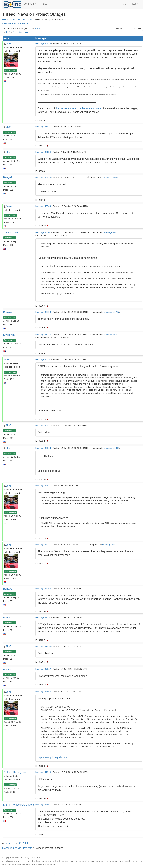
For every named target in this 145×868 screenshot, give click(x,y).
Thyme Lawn (11, 233)
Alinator (8, 669)
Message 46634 (43, 152)
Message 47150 (43, 589)
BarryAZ (8, 177)
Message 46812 (43, 425)
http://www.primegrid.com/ (52, 757)
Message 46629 (43, 43)
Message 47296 (43, 646)
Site (46, 4)
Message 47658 (43, 692)
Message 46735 (43, 335)
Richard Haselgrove (15, 772)
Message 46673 (43, 177)
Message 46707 (43, 232)
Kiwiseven (9, 335)
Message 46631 (43, 127)
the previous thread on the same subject (78, 108)
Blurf (8, 127)
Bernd (7, 618)
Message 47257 (43, 617)
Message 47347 (43, 669)
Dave (9, 206)
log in (38, 29)
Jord (8, 44)
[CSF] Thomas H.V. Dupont (19, 805)
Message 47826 (43, 772)
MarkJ (7, 360)
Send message (10, 70)
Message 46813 (43, 448)
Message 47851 (43, 805)
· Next (25, 32)
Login (135, 4)
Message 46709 (43, 312)
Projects (28, 20)
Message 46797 (43, 359)
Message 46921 (43, 486)
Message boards (12, 20)
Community (31, 4)
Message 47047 (43, 544)
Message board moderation (15, 23)
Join (126, 4)
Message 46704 (43, 206)
